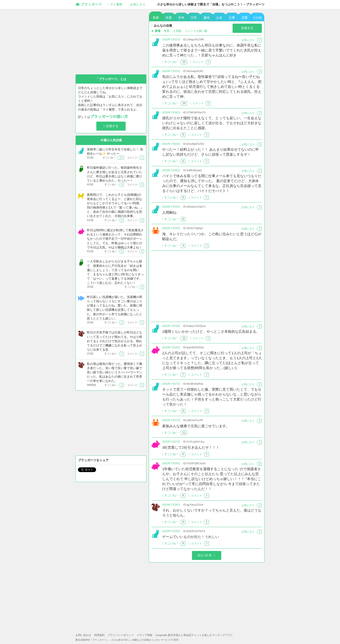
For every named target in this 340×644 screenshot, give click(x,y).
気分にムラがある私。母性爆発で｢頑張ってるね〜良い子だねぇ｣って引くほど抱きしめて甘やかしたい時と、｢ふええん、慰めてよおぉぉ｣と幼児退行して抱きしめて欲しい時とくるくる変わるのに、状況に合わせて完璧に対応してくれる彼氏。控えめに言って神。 (212, 87)
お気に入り (137, 4)
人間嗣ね (169, 212)
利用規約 (99, 635)
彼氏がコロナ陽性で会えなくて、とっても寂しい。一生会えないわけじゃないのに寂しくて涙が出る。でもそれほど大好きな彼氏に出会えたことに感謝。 (212, 123)
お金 (219, 18)
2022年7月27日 (171, 384)
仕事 (232, 18)
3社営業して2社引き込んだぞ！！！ (191, 447)
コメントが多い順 (196, 31)
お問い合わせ (83, 635)
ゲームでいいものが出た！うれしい (191, 537)
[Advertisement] (207, 286)
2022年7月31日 (171, 39)
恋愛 (245, 18)
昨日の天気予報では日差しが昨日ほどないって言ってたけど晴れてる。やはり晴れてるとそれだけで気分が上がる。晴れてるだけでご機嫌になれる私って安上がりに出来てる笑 (115, 341)
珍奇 (181, 18)
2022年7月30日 (171, 112)
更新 (167, 31)
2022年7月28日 (171, 347)
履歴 (115, 4)
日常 (194, 18)
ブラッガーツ (89, 5)
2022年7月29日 (171, 228)
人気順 (177, 31)
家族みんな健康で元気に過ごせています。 (196, 426)
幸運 (169, 18)
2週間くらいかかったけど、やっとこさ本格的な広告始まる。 (211, 331)
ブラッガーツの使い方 (109, 117)
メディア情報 (144, 635)
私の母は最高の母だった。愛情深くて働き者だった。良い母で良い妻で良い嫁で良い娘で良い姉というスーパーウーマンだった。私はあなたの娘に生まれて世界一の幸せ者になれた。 (115, 372)
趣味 (207, 18)
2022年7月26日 (171, 463)
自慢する (247, 28)
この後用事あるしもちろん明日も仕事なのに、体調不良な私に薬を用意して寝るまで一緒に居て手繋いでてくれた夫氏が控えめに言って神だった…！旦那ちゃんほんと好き (212, 50)
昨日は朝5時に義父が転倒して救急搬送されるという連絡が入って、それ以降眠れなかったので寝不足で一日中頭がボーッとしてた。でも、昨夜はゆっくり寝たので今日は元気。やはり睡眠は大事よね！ (115, 239)
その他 (257, 18)
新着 (156, 18)
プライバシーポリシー (121, 635)
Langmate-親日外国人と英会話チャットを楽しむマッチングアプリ (194, 635)
